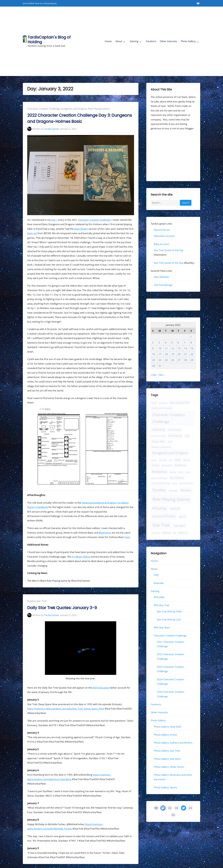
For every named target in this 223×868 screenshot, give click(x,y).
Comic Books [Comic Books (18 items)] (174, 430)
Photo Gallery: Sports (165, 787)
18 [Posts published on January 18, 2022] (166, 354)
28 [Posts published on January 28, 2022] (186, 360)
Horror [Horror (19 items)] (187, 460)
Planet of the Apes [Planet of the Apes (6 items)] (186, 483)
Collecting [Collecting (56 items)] (158, 429)
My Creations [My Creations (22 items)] (177, 478)
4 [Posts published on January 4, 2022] (166, 342)
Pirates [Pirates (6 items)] (175, 483)
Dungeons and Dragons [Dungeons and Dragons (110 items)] (170, 453)
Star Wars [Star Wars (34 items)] (180, 526)
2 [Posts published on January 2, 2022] (153, 342)
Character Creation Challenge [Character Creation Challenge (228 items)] (169, 418)
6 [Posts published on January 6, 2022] (178, 342)
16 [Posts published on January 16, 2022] (154, 354)
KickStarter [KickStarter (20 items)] (180, 465)
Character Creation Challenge (44, 109)
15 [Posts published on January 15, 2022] (192, 348)
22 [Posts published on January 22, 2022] (192, 354)
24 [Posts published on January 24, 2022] (160, 360)
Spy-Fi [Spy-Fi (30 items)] (182, 516)
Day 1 (54, 220)
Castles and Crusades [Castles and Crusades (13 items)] (162, 408)
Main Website (161, 277)
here (127, 537)
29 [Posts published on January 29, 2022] (192, 360)
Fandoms (151, 41)
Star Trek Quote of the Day (169, 250)
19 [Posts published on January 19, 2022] (173, 354)
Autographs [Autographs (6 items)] (163, 403)
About (119, 41)
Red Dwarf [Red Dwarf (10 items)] (173, 491)
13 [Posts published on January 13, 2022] (179, 348)
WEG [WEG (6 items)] (174, 533)
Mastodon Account (164, 236)
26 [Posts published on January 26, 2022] (173, 360)
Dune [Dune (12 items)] (170, 442)
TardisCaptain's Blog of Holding (49, 40)
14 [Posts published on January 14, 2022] (186, 348)
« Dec (154, 375)
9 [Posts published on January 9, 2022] (153, 348)
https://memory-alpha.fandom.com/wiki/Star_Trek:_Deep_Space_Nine (66, 709)
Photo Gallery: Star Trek (167, 751)
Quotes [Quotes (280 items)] (159, 490)
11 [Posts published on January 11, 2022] (166, 348)
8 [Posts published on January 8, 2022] (191, 342)
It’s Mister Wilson (81, 557)
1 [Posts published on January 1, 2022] (191, 336)
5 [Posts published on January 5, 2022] (172, 342)
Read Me (159, 583)
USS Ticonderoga (163, 285)
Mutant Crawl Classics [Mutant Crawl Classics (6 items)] (159, 478)
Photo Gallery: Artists (165, 735)
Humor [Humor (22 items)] (156, 465)
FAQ (156, 575)
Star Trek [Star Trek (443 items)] (161, 525)
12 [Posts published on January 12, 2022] (173, 348)
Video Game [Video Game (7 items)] (156, 533)
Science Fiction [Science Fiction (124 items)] (164, 516)
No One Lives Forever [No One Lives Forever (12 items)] (161, 483)
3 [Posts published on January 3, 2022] (159, 342)
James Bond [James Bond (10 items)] (167, 465)
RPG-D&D (159, 597)
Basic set (32, 233)
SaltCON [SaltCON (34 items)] (175, 509)
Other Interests (168, 41)
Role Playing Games (99, 109)
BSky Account (161, 244)
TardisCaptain (52, 129)
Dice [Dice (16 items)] (187, 436)
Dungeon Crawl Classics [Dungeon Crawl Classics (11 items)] (161, 447)
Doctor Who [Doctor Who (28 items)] (158, 441)
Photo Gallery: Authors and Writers (173, 743)
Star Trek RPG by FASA (169, 611)
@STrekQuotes (101, 688)
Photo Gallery (188, 41)
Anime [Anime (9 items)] (154, 403)
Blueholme (105, 533)
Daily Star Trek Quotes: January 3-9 (62, 608)
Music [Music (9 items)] (188, 472)
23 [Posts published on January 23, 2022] (154, 360)
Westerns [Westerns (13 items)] (183, 533)
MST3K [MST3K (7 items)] (181, 472)
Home (108, 41)
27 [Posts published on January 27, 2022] (179, 360)
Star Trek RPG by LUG (169, 619)
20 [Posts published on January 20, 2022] (179, 354)
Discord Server (162, 230)
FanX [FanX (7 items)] (170, 460)
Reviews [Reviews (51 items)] (186, 490)
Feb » (161, 375)
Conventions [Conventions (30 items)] (175, 436)
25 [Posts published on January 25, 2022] (166, 360)
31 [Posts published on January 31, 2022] (160, 366)
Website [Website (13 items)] (167, 533)
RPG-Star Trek (162, 605)
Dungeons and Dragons (74, 109)
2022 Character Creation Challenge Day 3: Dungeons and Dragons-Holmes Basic (80, 118)
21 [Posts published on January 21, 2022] (186, 354)
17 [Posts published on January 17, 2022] (160, 354)
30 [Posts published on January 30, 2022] (154, 366)
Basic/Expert (81, 229)
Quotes (31, 601)
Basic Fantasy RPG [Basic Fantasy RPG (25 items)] (180, 403)
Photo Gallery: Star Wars (167, 759)
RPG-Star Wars (162, 627)
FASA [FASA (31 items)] (178, 460)
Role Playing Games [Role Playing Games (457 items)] (171, 499)
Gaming (134, 41)
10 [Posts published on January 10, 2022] (160, 348)
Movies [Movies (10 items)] (173, 472)
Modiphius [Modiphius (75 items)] (159, 471)
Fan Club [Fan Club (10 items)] (163, 460)
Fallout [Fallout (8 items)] (154, 460)
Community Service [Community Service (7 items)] (159, 436)
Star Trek (41, 601)
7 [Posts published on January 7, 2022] (185, 342)
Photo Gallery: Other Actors (169, 767)
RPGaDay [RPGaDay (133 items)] (159, 508)
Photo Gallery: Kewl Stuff (167, 727)
